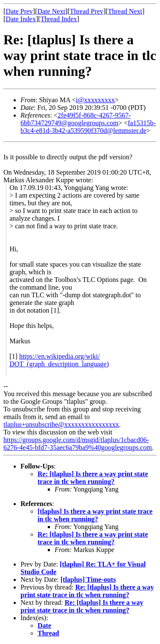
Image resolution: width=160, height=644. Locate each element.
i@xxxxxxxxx (95, 100)
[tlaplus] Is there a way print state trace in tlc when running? (95, 515)
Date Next (51, 11)
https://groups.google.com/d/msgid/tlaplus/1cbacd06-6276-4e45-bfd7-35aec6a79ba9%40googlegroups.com (78, 444)
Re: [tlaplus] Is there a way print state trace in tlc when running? (93, 478)
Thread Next (125, 11)
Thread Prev (86, 11)
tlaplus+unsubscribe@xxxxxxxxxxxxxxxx (61, 424)
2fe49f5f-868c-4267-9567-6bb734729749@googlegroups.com (76, 119)
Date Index (21, 19)
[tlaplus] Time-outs (88, 579)
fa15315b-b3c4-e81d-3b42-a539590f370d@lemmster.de (88, 127)
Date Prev (19, 11)
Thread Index (59, 19)
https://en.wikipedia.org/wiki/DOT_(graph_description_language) (59, 360)
